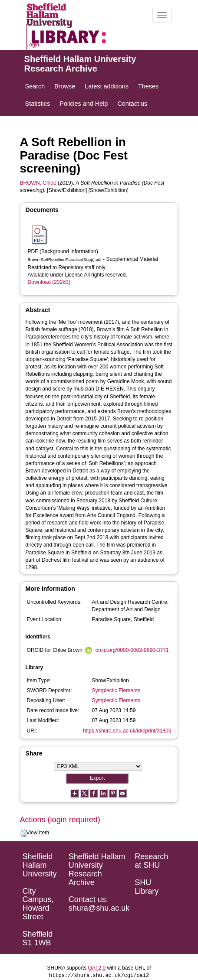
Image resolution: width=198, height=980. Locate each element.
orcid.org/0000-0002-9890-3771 (132, 650)
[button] (23, 833)
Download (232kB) (49, 282)
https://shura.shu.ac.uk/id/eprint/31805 (127, 731)
